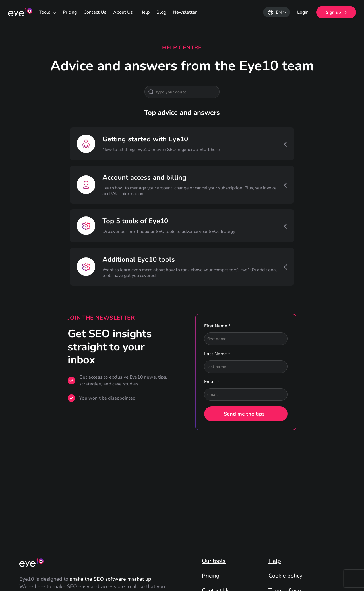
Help (145, 12)
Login (303, 12)
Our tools (214, 561)
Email (212, 382)
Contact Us (95, 12)
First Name (217, 326)
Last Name (217, 354)
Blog (161, 12)
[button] (277, 12)
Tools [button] (45, 12)
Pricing (70, 12)
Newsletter (185, 12)
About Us (123, 12)
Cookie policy (285, 576)
